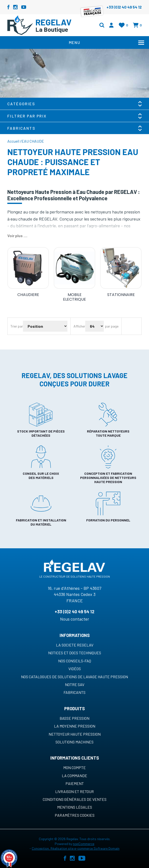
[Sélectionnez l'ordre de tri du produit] (45, 326)
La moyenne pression (75, 726)
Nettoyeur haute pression (75, 734)
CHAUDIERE (28, 295)
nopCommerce (84, 844)
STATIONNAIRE (121, 295)
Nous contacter (75, 619)
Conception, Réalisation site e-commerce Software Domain (76, 848)
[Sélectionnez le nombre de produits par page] (95, 326)
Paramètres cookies (75, 815)
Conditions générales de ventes (75, 799)
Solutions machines (74, 742)
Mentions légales (75, 807)
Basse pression (74, 718)
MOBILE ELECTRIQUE (74, 297)
